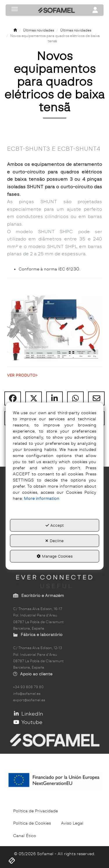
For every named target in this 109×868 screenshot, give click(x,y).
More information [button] (42, 498)
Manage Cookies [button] (55, 556)
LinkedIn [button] (28, 714)
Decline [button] (54, 541)
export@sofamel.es (29, 700)
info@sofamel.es (27, 694)
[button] (15, 30)
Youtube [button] (28, 722)
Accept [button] (55, 525)
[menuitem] (35, 811)
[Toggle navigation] (95, 10)
